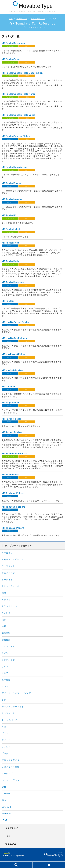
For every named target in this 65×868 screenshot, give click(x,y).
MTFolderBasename (14, 43)
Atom (4, 800)
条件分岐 (6, 680)
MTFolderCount (11, 59)
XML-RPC (7, 814)
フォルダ (6, 747)
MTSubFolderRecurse (14, 453)
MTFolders (8, 301)
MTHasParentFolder (14, 354)
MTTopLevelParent (13, 528)
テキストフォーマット (13, 707)
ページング (7, 773)
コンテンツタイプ (11, 660)
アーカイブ (7, 553)
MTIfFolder (8, 386)
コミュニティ (8, 646)
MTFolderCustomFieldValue (18, 115)
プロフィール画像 (11, 767)
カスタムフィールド (12, 586)
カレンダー (7, 613)
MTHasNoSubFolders (14, 338)
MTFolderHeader (12, 199)
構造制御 (6, 633)
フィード (6, 740)
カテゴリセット (9, 606)
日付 (4, 727)
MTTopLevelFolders (13, 507)
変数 (4, 787)
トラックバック (9, 720)
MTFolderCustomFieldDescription (22, 73)
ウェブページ (8, 573)
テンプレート (8, 713)
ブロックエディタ (11, 760)
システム (6, 673)
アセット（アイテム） (13, 559)
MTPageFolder (10, 402)
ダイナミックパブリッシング (16, 693)
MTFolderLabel (11, 229)
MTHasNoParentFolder (15, 322)
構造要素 (6, 640)
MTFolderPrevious (13, 282)
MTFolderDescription (15, 167)
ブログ (5, 753)
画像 (4, 593)
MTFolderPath (10, 261)
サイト (5, 666)
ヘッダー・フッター (12, 780)
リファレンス (22, 19)
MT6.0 (27, 325)
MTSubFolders (10, 474)
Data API (6, 807)
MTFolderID (9, 215)
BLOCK (10, 139)
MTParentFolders (12, 432)
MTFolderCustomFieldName (19, 94)
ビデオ (5, 733)
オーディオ (7, 579)
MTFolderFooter (11, 183)
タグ (4, 700)
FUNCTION (10, 46)
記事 (4, 620)
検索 (4, 626)
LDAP (5, 820)
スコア (5, 686)
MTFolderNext (10, 243)
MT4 (27, 46)
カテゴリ (6, 599)
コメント (6, 653)
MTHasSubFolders (13, 370)
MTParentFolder (11, 419)
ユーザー (6, 793)
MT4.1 (27, 76)
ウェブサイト (8, 566)
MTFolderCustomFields (16, 136)
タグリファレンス (38, 19)
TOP (11, 19)
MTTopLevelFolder (13, 493)
